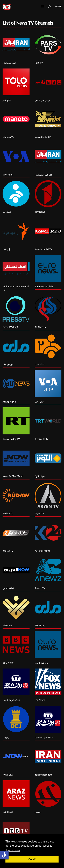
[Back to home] (7, 7)
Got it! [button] (32, 859)
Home (58, 7)
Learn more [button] (13, 850)
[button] (43, 7)
